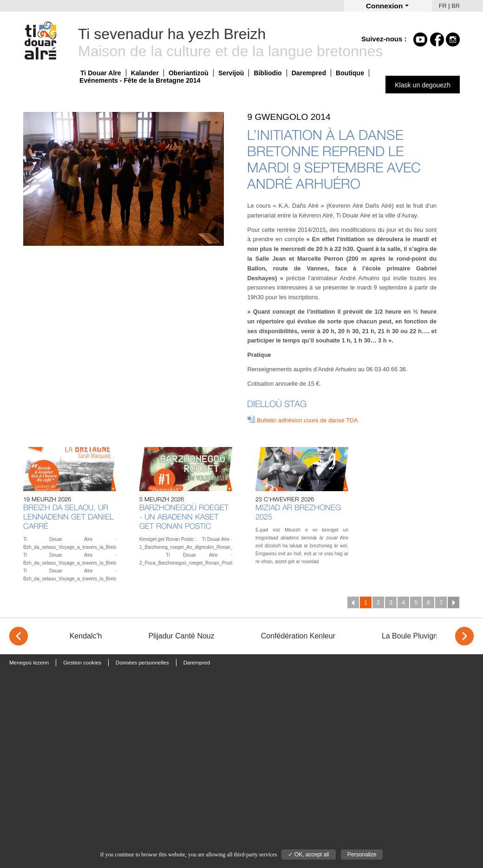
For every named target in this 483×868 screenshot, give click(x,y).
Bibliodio (268, 73)
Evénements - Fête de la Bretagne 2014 (140, 80)
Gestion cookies (82, 663)
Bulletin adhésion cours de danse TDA (307, 420)
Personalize (362, 855)
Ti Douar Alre (101, 73)
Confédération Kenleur (298, 636)
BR (456, 6)
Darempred (309, 73)
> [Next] (464, 636)
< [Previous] (19, 636)
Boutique (350, 73)
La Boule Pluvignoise (416, 636)
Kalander (145, 73)
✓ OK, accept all (308, 855)
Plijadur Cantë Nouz (181, 636)
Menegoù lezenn (29, 663)
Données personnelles (142, 663)
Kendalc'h (86, 636)
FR (443, 6)
